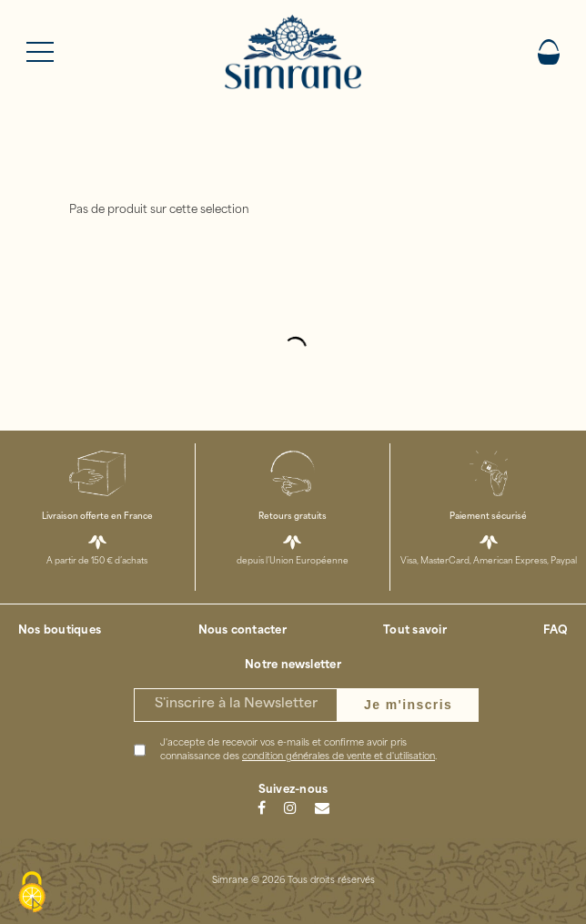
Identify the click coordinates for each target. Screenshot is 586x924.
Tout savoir (415, 631)
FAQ (556, 631)
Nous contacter (242, 631)
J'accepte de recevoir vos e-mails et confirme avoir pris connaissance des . (298, 750)
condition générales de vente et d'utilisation (338, 757)
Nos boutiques (60, 631)
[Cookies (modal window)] (32, 893)
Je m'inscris (408, 705)
